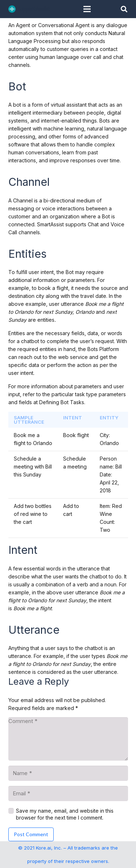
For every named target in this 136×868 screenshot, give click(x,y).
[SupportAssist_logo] (29, 9)
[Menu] (87, 9)
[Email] (68, 794)
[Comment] (68, 739)
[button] (124, 9)
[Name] (68, 773)
